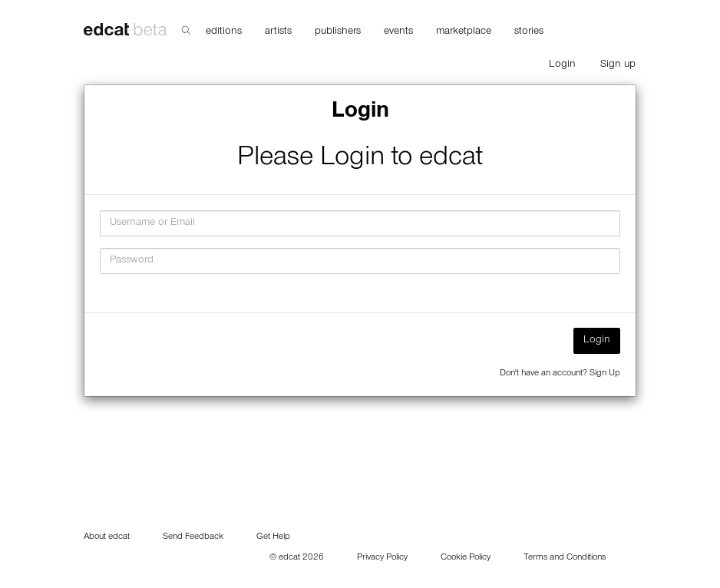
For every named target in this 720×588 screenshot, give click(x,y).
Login (562, 65)
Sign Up (605, 374)
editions (224, 32)
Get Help (273, 537)
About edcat (107, 537)
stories (529, 32)
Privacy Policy (382, 558)
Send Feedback (193, 537)
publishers (338, 32)
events (398, 32)
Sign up (618, 65)
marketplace (464, 32)
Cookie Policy (466, 558)
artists (278, 32)
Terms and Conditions (565, 558)
